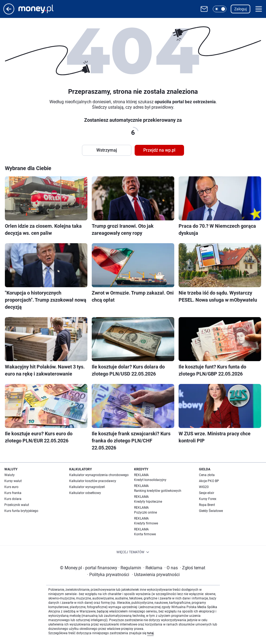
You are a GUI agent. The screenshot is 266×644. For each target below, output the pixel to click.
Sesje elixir (207, 493)
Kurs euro (11, 487)
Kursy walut (13, 481)
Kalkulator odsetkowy (85, 493)
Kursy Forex (208, 499)
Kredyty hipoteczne (148, 502)
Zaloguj (240, 9)
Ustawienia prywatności (156, 575)
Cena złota (207, 475)
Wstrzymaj (107, 150)
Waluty (9, 475)
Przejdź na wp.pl (159, 150)
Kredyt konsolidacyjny (150, 480)
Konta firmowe (145, 534)
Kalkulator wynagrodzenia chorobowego (99, 475)
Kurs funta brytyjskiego (21, 511)
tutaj (150, 633)
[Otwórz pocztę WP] (204, 9)
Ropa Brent (207, 505)
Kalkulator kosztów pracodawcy (93, 481)
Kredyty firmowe (146, 523)
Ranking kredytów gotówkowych (158, 491)
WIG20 (204, 487)
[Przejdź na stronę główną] (9, 13)
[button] (220, 9)
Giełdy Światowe (211, 511)
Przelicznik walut (17, 505)
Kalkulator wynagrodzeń (87, 487)
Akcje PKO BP (209, 481)
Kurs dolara (13, 499)
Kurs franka (13, 493)
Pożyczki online (145, 512)
